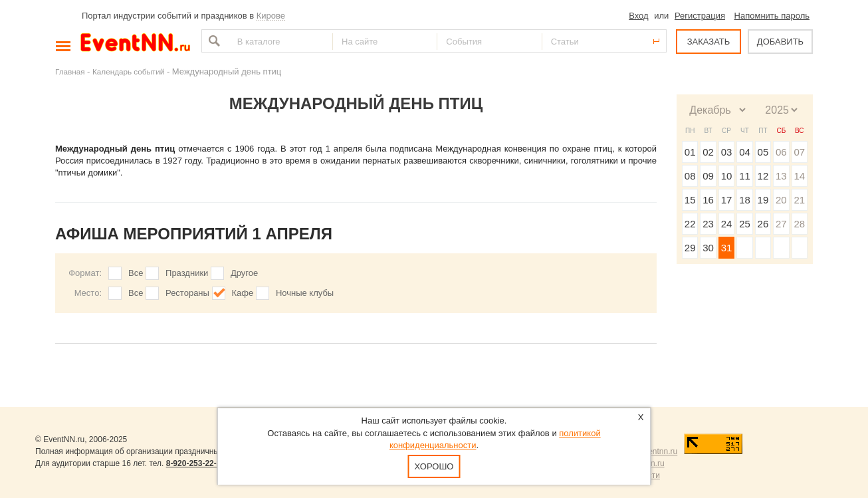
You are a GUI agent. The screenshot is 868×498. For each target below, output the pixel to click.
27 (781, 224)
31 (727, 248)
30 (708, 248)
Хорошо (434, 466)
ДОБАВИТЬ (780, 42)
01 (690, 152)
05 (763, 152)
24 (727, 224)
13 (781, 176)
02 (708, 152)
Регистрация (700, 16)
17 (727, 200)
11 (745, 176)
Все (136, 273)
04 (745, 152)
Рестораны (187, 293)
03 (727, 152)
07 (799, 152)
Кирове (271, 16)
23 (708, 224)
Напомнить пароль (772, 16)
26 (763, 224)
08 (690, 176)
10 (727, 176)
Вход (638, 16)
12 (763, 176)
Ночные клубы (305, 293)
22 (690, 224)
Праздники (187, 273)
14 (799, 176)
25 (745, 224)
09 (708, 176)
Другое (244, 273)
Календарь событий (128, 71)
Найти (213, 41)
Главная (70, 71)
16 (708, 200)
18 (745, 200)
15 (690, 200)
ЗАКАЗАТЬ (709, 42)
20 (781, 200)
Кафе (243, 293)
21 (799, 200)
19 (763, 200)
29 (690, 248)
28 (799, 224)
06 (781, 152)
